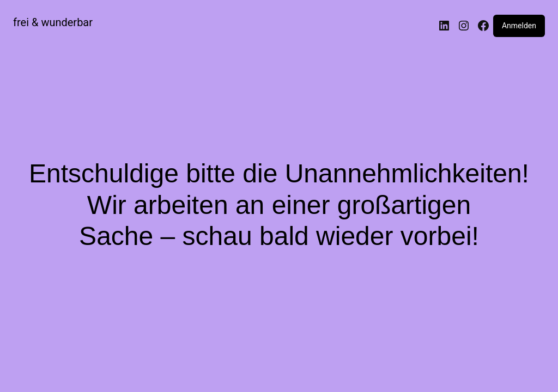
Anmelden (519, 26)
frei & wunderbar (53, 22)
